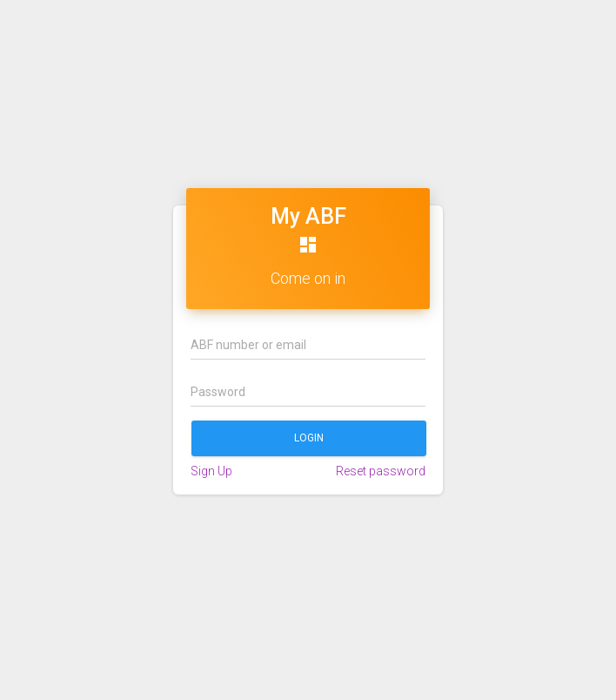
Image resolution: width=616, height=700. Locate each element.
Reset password (381, 471)
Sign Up (211, 471)
